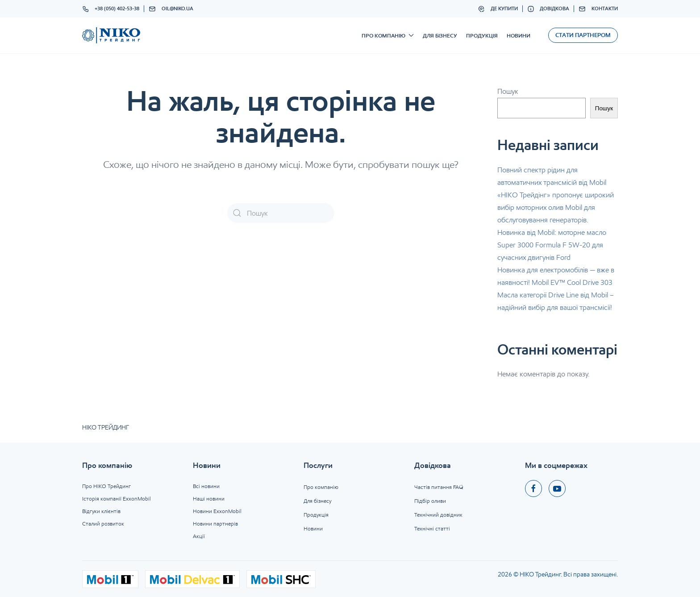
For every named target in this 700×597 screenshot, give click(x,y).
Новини (519, 35)
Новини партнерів (215, 524)
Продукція (482, 35)
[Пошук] (281, 213)
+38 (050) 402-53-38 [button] (111, 9)
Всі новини (206, 486)
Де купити (498, 9)
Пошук (508, 91)
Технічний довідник (438, 515)
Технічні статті (432, 528)
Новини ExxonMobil (217, 511)
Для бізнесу (440, 35)
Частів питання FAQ (439, 487)
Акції (199, 536)
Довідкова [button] (548, 9)
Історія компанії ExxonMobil (117, 499)
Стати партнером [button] (583, 35)
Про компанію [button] (388, 35)
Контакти (598, 9)
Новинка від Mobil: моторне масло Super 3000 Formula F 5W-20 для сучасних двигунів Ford (552, 245)
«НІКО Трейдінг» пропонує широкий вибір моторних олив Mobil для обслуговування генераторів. (556, 207)
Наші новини (209, 499)
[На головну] (111, 35)
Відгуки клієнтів (101, 511)
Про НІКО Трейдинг (106, 486)
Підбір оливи (430, 501)
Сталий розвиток (103, 524)
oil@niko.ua (171, 9)
